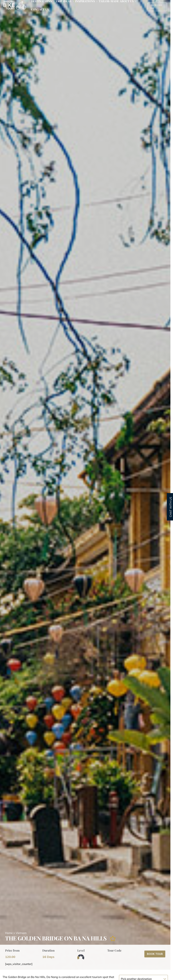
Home (9, 933)
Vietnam (21, 933)
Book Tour (155, 954)
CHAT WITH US (171, 507)
